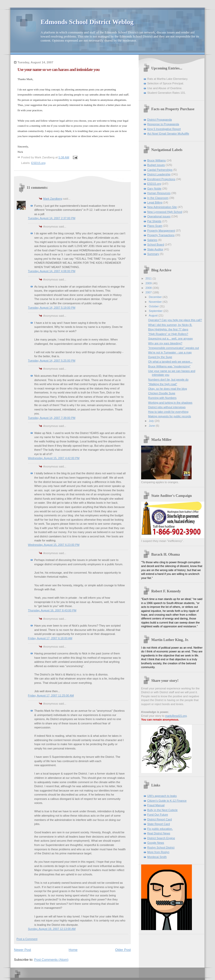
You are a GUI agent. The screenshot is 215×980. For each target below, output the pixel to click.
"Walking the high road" (163, 384)
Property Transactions (161, 235)
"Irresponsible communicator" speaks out (174, 348)
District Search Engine (161, 838)
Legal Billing (155, 202)
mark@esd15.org (176, 716)
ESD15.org (38, 163)
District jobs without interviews (167, 407)
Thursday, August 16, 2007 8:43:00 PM (52, 610)
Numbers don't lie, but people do (168, 380)
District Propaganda (160, 120)
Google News (156, 843)
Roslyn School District (161, 847)
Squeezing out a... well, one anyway (171, 338)
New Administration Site (162, 207)
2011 (149, 278)
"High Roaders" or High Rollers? (168, 334)
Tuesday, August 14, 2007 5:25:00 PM (52, 361)
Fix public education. (160, 829)
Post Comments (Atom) (51, 960)
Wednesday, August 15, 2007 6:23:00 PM (54, 545)
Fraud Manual (156, 805)
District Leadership (159, 174)
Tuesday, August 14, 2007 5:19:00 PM (52, 308)
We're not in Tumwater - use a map (170, 352)
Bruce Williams (156, 160)
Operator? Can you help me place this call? (175, 320)
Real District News (159, 833)
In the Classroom (158, 198)
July (152, 421)
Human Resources (159, 193)
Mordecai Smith (157, 857)
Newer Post (22, 950)
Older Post (123, 950)
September (156, 311)
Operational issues (159, 216)
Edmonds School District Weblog (87, 22)
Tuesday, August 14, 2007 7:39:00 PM (52, 418)
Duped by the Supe (160, 357)
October (154, 306)
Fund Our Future (158, 815)
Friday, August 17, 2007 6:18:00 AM (50, 638)
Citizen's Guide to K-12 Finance (167, 801)
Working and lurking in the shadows (170, 403)
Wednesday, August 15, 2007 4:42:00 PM (54, 458)
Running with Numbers (162, 398)
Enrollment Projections (161, 179)
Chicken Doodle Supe (162, 393)
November (156, 302)
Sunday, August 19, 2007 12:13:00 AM (52, 929)
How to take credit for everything (168, 412)
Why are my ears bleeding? (165, 343)
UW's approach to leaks (162, 796)
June (152, 426)
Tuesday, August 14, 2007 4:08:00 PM (52, 271)
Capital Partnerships (160, 170)
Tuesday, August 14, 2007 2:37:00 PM (52, 218)
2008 (149, 288)
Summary (153, 254)
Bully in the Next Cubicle (162, 810)
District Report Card (160, 819)
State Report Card (159, 824)
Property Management (161, 231)
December (156, 297)
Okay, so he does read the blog (168, 389)
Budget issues (156, 165)
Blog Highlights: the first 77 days (168, 329)
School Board (156, 244)
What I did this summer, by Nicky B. (170, 325)
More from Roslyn (158, 852)
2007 (149, 292)
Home (73, 950)
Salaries (152, 240)
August (153, 315)
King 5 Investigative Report (164, 129)
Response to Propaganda (163, 124)
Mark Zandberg (53, 199)
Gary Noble (154, 189)
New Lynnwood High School (165, 212)
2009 (149, 283)
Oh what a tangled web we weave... (170, 362)
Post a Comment (27, 939)
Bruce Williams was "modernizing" (169, 366)
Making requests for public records (170, 416)
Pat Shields (154, 221)
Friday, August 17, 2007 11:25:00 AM (51, 695)
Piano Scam (155, 226)
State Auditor (155, 249)
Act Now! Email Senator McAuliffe (168, 134)
